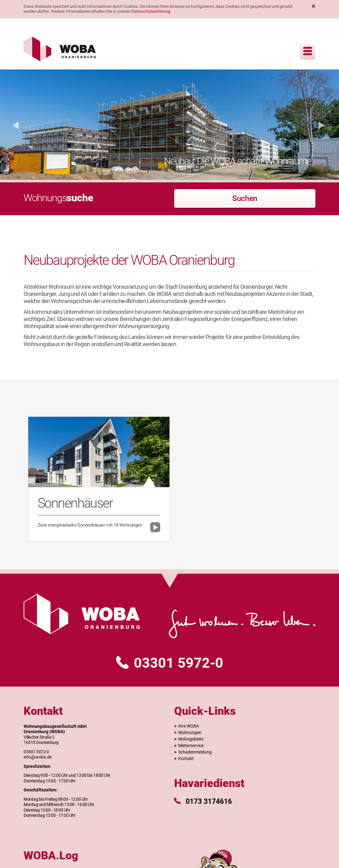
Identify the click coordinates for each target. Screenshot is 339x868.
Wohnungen (190, 732)
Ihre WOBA (189, 726)
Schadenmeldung (195, 752)
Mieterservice (191, 746)
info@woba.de (38, 757)
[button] (16, 125)
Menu (308, 51)
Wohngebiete (191, 739)
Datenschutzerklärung (151, 11)
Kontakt (186, 759)
